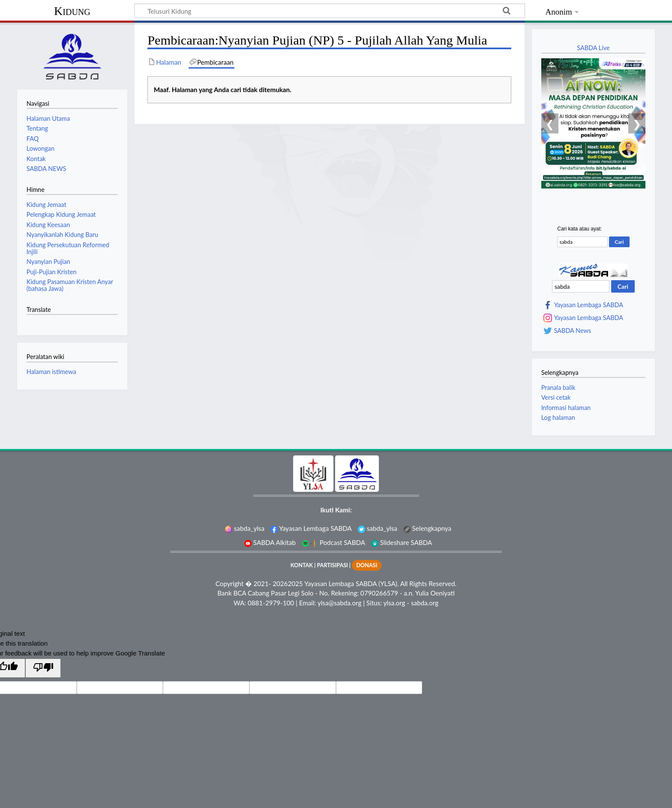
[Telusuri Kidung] (330, 11)
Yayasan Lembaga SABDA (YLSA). (351, 584)
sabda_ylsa (245, 528)
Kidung (72, 11)
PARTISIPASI (332, 565)
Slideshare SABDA (402, 542)
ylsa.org (394, 603)
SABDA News (573, 331)
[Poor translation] (43, 668)
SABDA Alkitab (270, 542)
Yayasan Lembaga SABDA (589, 305)
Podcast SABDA (333, 542)
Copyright (230, 584)
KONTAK (302, 565)
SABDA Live (593, 48)
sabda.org (425, 603)
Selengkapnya (427, 528)
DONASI (367, 565)
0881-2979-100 (271, 603)
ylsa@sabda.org (339, 603)
